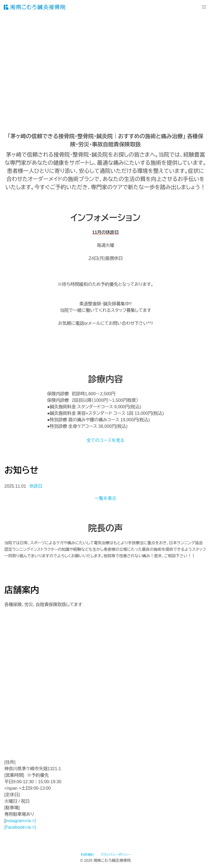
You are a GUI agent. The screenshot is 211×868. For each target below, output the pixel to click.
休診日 (36, 486)
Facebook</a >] (21, 827)
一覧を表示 (106, 498)
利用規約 (87, 855)
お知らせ (21, 470)
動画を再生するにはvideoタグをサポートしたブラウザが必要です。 (105, 67)
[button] (204, 7)
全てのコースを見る (105, 440)
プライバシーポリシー (115, 855)
